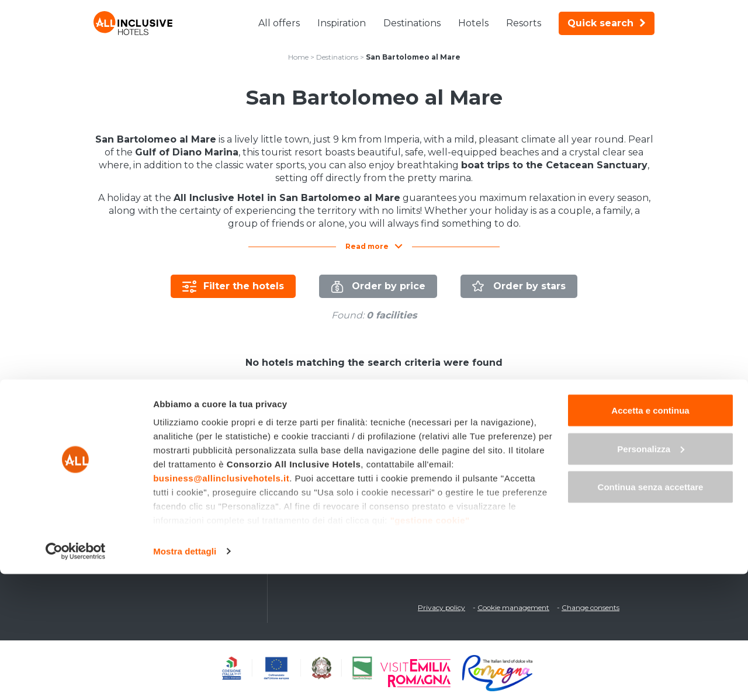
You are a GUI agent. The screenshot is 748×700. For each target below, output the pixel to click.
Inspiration (342, 23)
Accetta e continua (650, 536)
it (557, 440)
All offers (279, 23)
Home (298, 57)
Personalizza (651, 575)
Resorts (524, 23)
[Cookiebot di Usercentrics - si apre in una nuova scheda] (76, 677)
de (598, 440)
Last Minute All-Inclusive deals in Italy (179, 459)
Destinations (412, 23)
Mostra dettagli (185, 677)
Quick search (607, 23)
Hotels (473, 23)
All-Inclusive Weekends (150, 475)
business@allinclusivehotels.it (221, 604)
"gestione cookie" (430, 646)
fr (618, 440)
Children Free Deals (143, 491)
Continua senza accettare (651, 613)
